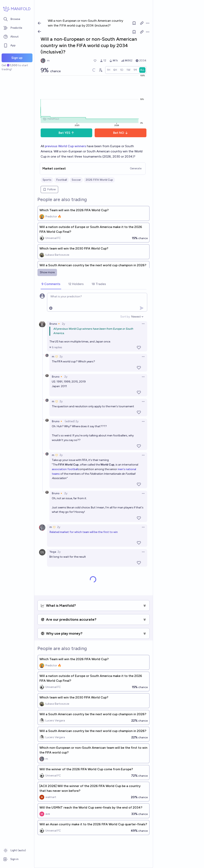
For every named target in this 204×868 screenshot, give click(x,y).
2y (63, 324)
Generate (136, 168)
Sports (47, 180)
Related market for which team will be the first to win (84, 532)
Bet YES (66, 133)
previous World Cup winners (65, 146)
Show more (47, 272)
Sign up (17, 58)
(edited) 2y (72, 421)
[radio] (109, 70)
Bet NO (121, 133)
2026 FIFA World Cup (99, 180)
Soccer (76, 180)
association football (65, 469)
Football (62, 180)
